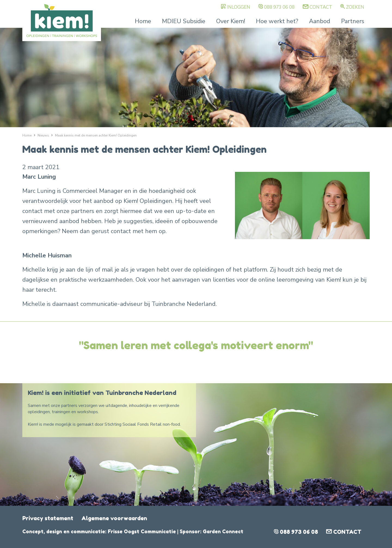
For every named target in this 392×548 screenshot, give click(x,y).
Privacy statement (48, 518)
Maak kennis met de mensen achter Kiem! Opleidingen (96, 135)
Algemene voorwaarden (114, 518)
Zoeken (355, 7)
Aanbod (320, 21)
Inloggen (238, 7)
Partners (353, 21)
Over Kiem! (231, 21)
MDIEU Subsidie (184, 21)
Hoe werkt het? (277, 21)
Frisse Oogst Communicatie (142, 531)
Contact (321, 7)
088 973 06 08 (279, 7)
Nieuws (43, 135)
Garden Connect (223, 531)
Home (143, 21)
